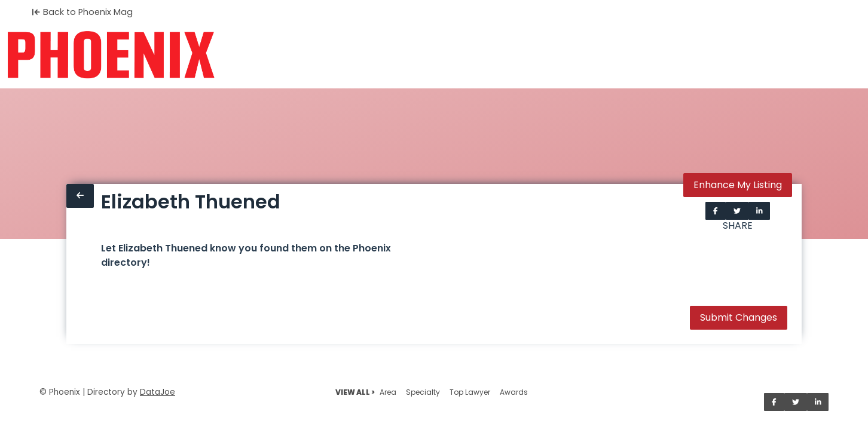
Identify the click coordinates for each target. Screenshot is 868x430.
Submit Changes (739, 317)
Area (388, 392)
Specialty (423, 392)
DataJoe (158, 392)
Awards (514, 392)
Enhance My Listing (738, 185)
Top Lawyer (470, 392)
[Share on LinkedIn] (759, 211)
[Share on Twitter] (737, 211)
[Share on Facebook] (716, 211)
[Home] (111, 55)
